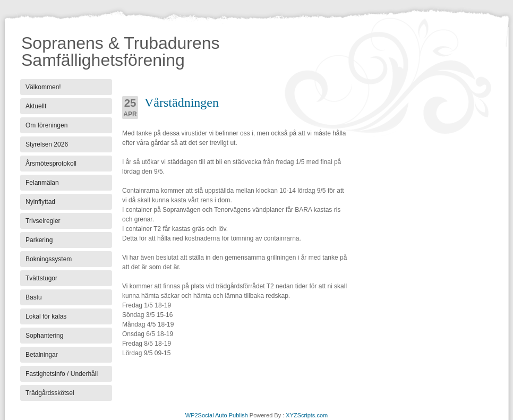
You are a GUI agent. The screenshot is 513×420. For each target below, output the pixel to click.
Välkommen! (43, 87)
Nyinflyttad (40, 202)
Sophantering (44, 336)
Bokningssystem (49, 259)
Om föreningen (46, 125)
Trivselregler (43, 221)
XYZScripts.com (307, 415)
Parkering (39, 240)
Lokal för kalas (46, 316)
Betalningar (42, 355)
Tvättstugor (41, 278)
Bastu (34, 297)
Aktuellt (36, 106)
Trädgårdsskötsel (50, 393)
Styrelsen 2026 (47, 144)
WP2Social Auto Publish (217, 415)
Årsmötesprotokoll (51, 164)
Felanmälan (42, 183)
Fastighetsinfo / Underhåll (62, 374)
